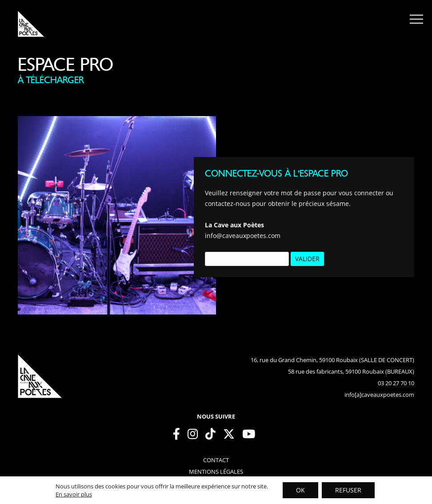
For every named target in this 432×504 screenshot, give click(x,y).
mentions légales (216, 472)
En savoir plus (74, 494)
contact (216, 460)
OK (300, 490)
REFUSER (348, 490)
